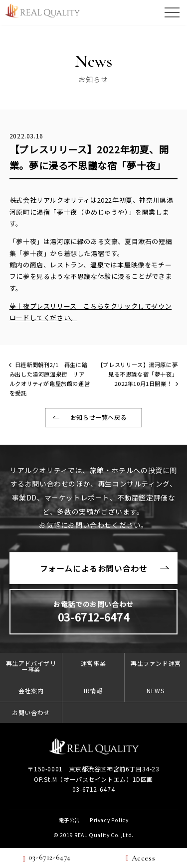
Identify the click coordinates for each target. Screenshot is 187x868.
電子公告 (69, 820)
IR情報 (93, 690)
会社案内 (31, 690)
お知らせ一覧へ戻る (98, 417)
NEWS (156, 690)
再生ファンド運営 (156, 663)
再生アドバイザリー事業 (31, 666)
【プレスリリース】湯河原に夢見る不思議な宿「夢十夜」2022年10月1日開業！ (137, 374)
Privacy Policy (109, 820)
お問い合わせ (31, 712)
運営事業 (93, 663)
